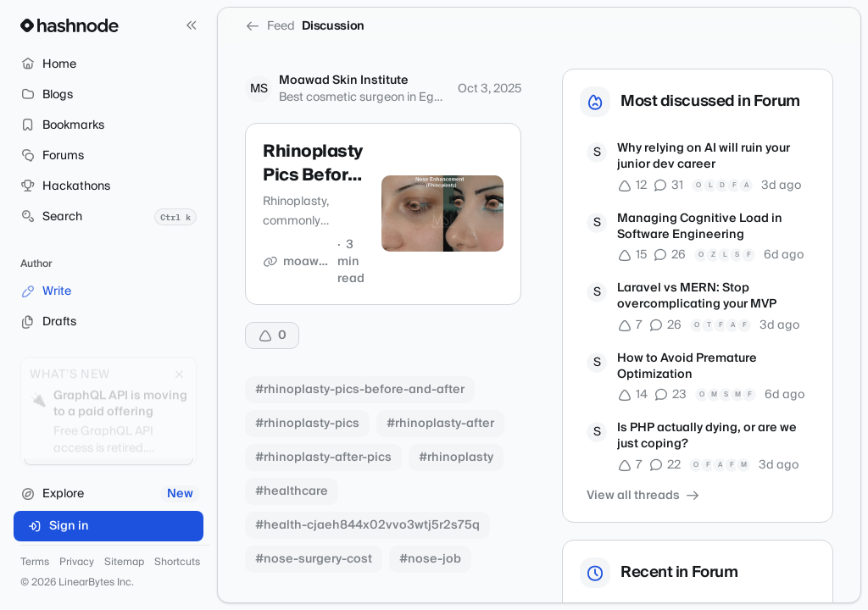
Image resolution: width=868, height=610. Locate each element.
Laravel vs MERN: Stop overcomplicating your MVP (697, 297)
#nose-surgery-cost (314, 559)
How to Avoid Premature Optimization (687, 367)
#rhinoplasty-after (440, 424)
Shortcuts (177, 563)
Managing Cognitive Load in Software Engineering (700, 227)
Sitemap (124, 563)
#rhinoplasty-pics (307, 424)
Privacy (77, 563)
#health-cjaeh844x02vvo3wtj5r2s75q (367, 525)
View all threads (643, 496)
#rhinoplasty (456, 457)
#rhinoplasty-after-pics (323, 457)
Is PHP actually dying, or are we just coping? (707, 437)
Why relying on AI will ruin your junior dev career (704, 157)
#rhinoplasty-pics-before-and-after (360, 390)
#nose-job (430, 559)
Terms (35, 563)
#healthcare (292, 491)
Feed (270, 26)
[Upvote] (272, 335)
